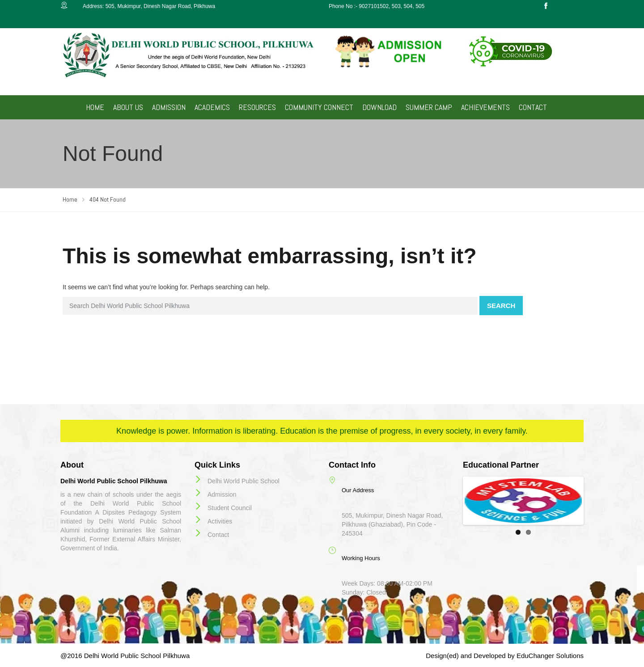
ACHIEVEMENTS (485, 107)
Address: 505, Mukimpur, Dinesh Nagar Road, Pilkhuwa (149, 6)
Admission (222, 494)
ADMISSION (169, 107)
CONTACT (533, 107)
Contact (218, 535)
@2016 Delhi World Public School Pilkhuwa (125, 656)
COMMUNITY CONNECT (319, 107)
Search (501, 306)
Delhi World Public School (244, 481)
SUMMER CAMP (429, 107)
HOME (95, 107)
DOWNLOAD (379, 107)
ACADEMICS (212, 107)
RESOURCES (257, 107)
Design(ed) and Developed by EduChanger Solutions (505, 656)
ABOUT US (128, 107)
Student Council (230, 508)
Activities (220, 521)
